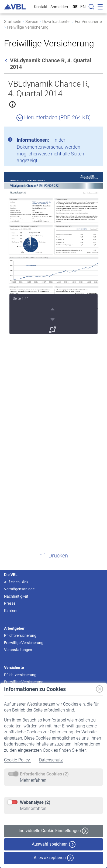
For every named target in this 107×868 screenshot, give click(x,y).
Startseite (13, 22)
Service (32, 22)
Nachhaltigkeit (16, 596)
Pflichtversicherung (20, 635)
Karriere (11, 611)
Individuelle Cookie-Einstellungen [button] (53, 831)
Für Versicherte (88, 22)
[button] (53, 555)
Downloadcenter (57, 22)
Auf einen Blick (16, 582)
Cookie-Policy (18, 760)
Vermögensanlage (19, 589)
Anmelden (59, 7)
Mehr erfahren (33, 780)
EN (83, 7)
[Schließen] (84, 133)
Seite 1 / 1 (21, 298)
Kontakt (41, 7)
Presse (10, 603)
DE (75, 7)
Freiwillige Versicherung (28, 27)
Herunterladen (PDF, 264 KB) (54, 117)
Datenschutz (51, 760)
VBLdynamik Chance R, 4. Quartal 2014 (49, 89)
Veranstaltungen (18, 650)
